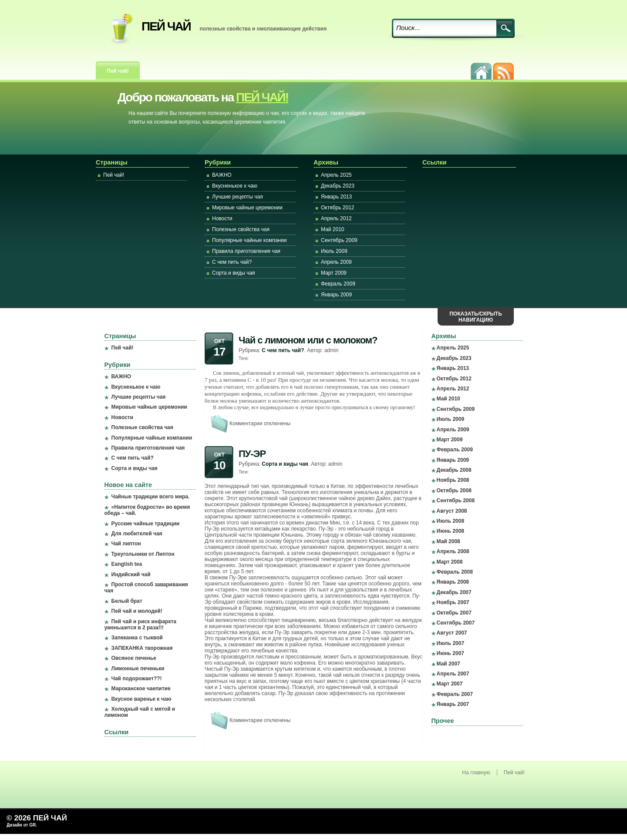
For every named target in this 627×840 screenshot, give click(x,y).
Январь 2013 (336, 197)
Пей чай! (118, 71)
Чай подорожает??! (137, 679)
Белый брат (127, 601)
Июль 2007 (451, 643)
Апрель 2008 (453, 551)
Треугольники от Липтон (143, 554)
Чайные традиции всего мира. (151, 497)
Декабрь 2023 (338, 186)
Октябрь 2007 (454, 613)
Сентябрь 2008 (456, 501)
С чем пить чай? (232, 262)
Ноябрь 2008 (453, 480)
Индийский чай (131, 575)
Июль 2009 (334, 251)
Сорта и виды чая (234, 273)
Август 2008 (452, 511)
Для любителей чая (137, 534)
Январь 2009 (336, 295)
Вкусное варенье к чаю (142, 699)
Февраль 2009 (338, 284)
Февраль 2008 (455, 572)
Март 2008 (450, 562)
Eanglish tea (127, 564)
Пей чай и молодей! (137, 611)
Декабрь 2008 (454, 470)
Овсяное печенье (134, 658)
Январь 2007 (453, 704)
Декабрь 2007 (454, 592)
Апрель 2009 (336, 262)
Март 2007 (450, 684)
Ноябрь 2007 (453, 602)
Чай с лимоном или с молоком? (308, 340)
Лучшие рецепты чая (238, 197)
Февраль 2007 (455, 694)
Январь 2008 (453, 582)
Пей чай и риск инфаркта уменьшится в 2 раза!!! (140, 625)
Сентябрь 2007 (456, 623)
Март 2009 (334, 273)
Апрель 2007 (453, 674)
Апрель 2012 (336, 218)
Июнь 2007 (451, 653)
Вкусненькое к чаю (235, 186)
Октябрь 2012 (338, 208)
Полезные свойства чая (241, 229)
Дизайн (15, 825)
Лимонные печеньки (138, 669)
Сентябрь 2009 (339, 240)
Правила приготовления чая (246, 251)
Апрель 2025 (336, 175)
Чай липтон (126, 544)
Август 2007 (452, 633)
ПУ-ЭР (252, 454)
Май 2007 (448, 664)
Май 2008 (448, 541)
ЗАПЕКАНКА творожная (142, 648)
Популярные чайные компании (249, 240)
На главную (476, 773)
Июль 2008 (451, 521)
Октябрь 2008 (454, 491)
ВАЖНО (222, 175)
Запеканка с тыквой (137, 638)
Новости (222, 218)
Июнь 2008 (451, 531)
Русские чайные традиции (146, 524)
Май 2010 (333, 229)
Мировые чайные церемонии (247, 208)
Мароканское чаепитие (141, 689)
